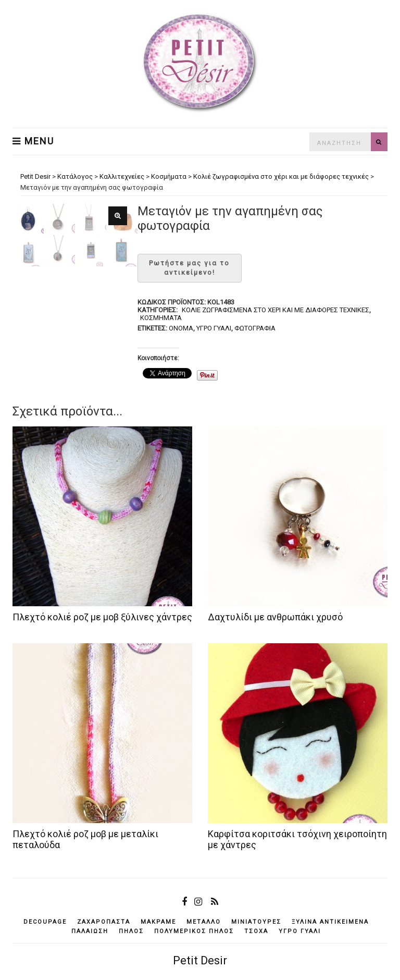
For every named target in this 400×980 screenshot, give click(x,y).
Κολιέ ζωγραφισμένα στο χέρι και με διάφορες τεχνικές (276, 310)
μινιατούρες (256, 922)
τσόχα (256, 931)
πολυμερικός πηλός (194, 931)
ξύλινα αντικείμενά (330, 922)
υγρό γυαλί (214, 328)
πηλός (131, 931)
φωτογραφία (255, 328)
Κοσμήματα (161, 318)
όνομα (181, 328)
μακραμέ (158, 922)
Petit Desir (200, 960)
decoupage (45, 922)
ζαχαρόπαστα (104, 922)
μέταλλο (204, 922)
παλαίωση (90, 931)
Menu (33, 141)
